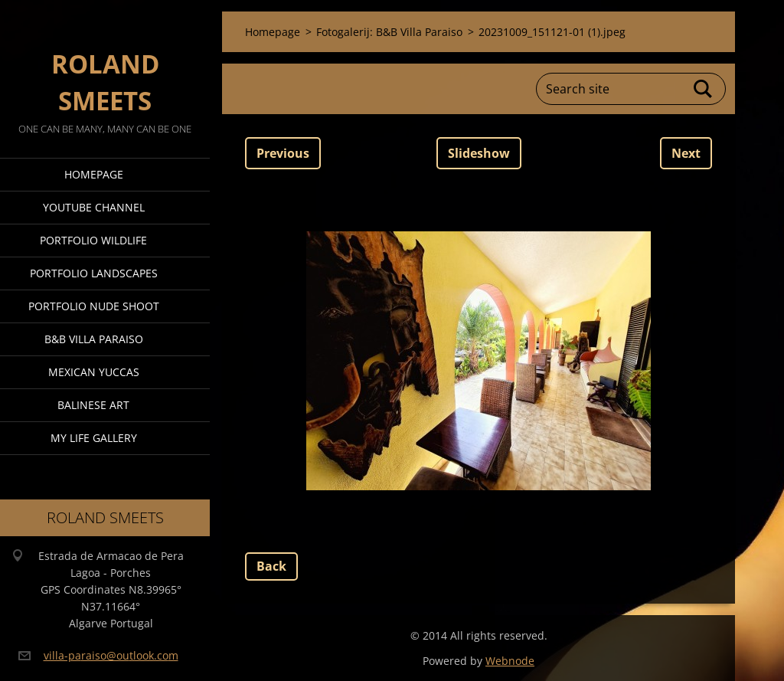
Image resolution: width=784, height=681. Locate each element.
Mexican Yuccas (94, 372)
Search (704, 89)
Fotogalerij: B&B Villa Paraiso (389, 32)
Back (271, 566)
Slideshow (479, 153)
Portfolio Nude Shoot (94, 306)
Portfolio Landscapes (94, 273)
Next (686, 153)
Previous (283, 153)
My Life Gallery (94, 438)
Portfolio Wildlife (93, 240)
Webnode (510, 661)
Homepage (94, 174)
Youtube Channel (94, 207)
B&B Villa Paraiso (94, 339)
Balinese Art (93, 405)
